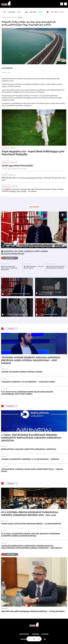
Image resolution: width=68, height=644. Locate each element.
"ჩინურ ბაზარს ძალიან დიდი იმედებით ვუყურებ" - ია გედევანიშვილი (31, 524)
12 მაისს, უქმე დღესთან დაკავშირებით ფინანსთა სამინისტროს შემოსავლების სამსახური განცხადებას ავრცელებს (31, 438)
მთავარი (5, 17)
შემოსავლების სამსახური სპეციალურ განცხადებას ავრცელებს (29, 449)
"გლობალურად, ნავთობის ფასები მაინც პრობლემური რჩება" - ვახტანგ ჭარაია (32, 470)
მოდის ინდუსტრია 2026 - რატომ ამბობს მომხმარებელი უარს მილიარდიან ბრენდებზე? (33, 153)
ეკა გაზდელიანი (7, 68)
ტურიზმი (5, 175)
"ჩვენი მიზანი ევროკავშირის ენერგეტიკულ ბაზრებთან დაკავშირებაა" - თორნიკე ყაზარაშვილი (33, 611)
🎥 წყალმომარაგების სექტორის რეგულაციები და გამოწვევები (56, 267)
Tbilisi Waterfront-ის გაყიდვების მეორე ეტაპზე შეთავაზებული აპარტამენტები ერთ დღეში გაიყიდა (27, 393)
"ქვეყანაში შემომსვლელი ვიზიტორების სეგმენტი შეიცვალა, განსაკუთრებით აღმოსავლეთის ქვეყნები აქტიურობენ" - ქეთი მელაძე (32, 547)
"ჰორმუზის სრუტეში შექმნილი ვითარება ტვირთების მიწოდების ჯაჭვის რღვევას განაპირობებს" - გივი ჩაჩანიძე (31, 361)
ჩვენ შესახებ (24, 634)
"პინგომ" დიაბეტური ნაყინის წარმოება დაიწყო (22, 372)
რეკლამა (45, 634)
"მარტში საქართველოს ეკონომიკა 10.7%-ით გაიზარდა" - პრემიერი (30, 459)
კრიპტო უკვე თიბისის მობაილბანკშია (17, 166)
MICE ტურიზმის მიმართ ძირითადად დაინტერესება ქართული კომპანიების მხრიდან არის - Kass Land (34, 179)
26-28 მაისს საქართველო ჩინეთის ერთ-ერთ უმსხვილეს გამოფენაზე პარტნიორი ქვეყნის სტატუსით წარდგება (31, 535)
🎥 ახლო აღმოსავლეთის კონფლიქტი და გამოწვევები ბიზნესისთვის (9, 268)
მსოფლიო (13, 17)
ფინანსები (5, 162)
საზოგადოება (6, 186)
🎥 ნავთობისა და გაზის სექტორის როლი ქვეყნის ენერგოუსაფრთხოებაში (25, 253)
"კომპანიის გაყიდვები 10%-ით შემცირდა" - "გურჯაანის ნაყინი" (28, 382)
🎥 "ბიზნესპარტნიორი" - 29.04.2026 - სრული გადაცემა (34, 267)
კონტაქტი (35, 634)
